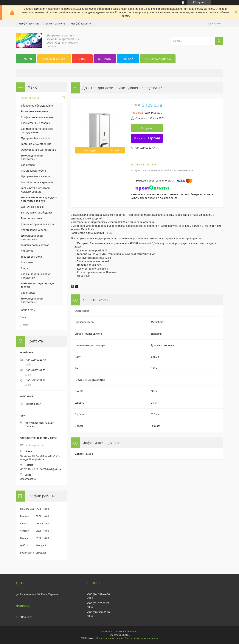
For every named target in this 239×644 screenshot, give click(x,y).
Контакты (105, 59)
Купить (149, 128)
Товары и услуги (54, 59)
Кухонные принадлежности (38, 224)
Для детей (27, 251)
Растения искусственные (36, 144)
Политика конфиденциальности (142, 638)
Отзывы (24, 325)
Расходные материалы (35, 112)
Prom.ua (135, 632)
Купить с (149, 138)
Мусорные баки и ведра (36, 138)
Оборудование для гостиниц (38, 150)
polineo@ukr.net (35, 446)
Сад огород (28, 165)
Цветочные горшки (33, 207)
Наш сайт (128, 59)
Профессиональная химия (37, 117)
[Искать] (219, 41)
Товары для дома (31, 218)
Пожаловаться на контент (110, 638)
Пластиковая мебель (34, 171)
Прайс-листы (27, 310)
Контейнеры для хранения (37, 182)
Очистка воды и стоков (35, 245)
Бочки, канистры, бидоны (36, 213)
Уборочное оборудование (37, 106)
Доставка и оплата (158, 59)
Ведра (25, 268)
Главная (26, 59)
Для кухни (27, 263)
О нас (82, 59)
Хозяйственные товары (35, 123)
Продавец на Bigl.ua (119, 635)
